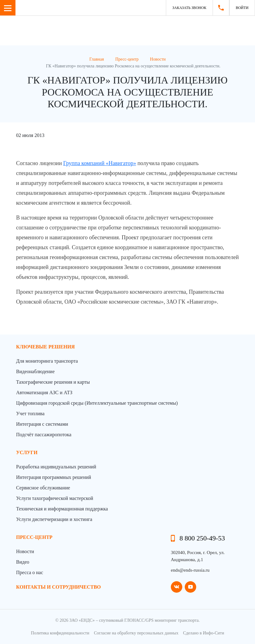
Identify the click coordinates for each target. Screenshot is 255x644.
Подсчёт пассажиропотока (44, 435)
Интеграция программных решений (54, 477)
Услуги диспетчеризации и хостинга (54, 519)
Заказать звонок (189, 8)
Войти (242, 8)
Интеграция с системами (42, 424)
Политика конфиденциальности (60, 633)
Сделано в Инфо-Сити (203, 633)
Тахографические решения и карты (53, 382)
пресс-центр (34, 537)
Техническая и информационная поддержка (62, 509)
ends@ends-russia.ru (190, 570)
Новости (25, 551)
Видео (23, 562)
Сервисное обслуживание (43, 488)
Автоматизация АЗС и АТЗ (44, 392)
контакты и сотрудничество (58, 587)
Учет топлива (30, 414)
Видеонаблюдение (35, 371)
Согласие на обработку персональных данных (136, 633)
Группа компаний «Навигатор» (99, 163)
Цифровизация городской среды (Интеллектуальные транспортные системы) (97, 403)
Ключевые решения (45, 347)
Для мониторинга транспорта (47, 361)
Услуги (27, 452)
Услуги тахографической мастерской (55, 498)
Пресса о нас (30, 572)
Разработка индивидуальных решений (56, 467)
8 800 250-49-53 (202, 538)
